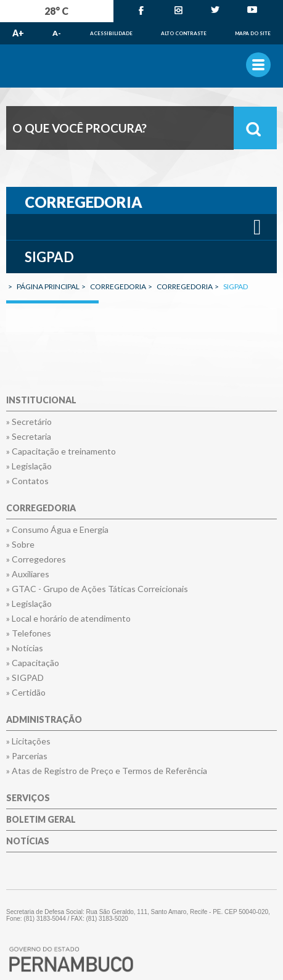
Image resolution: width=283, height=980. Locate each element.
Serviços (28, 798)
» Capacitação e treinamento (61, 451)
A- (57, 33)
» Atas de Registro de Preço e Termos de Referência (107, 771)
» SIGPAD (25, 678)
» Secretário (29, 422)
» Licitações (28, 741)
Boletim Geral (41, 820)
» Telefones (29, 633)
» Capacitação (33, 663)
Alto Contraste (184, 33)
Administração (44, 720)
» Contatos (27, 481)
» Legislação (29, 466)
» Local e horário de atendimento (68, 619)
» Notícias (25, 648)
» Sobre (20, 545)
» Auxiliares (28, 574)
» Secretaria (29, 437)
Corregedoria (41, 509)
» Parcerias (27, 756)
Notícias (28, 842)
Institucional (41, 401)
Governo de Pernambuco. (141, 66)
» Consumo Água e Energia (57, 530)
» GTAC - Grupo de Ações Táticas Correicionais (97, 589)
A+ (18, 33)
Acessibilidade (111, 33)
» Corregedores (36, 559)
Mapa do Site (253, 33)
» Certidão (26, 693)
